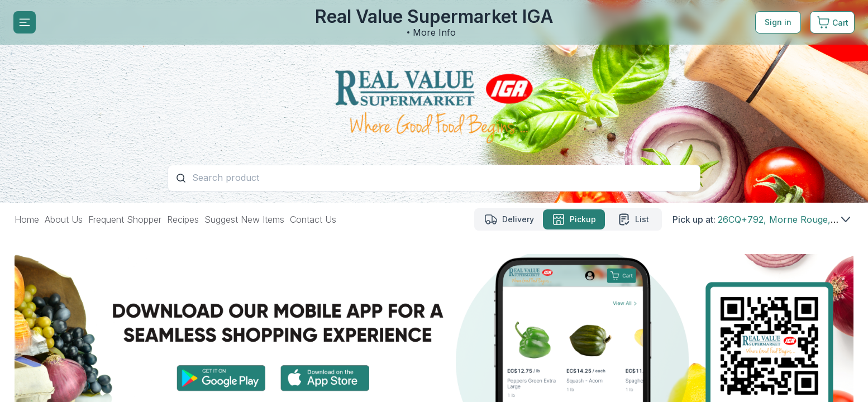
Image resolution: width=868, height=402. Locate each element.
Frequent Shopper (125, 219)
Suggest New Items (244, 219)
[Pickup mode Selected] (574, 219)
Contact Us (313, 219)
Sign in (778, 22)
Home (27, 219)
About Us (64, 219)
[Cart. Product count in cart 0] (832, 22)
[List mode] (633, 219)
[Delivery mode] (509, 219)
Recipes (183, 219)
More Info (434, 32)
